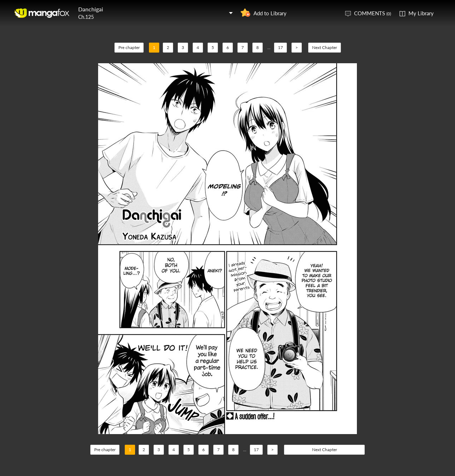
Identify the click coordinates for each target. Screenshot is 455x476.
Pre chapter (129, 47)
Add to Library (270, 13)
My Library (421, 13)
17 (280, 47)
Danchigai (91, 9)
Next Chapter (325, 47)
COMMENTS (373, 13)
